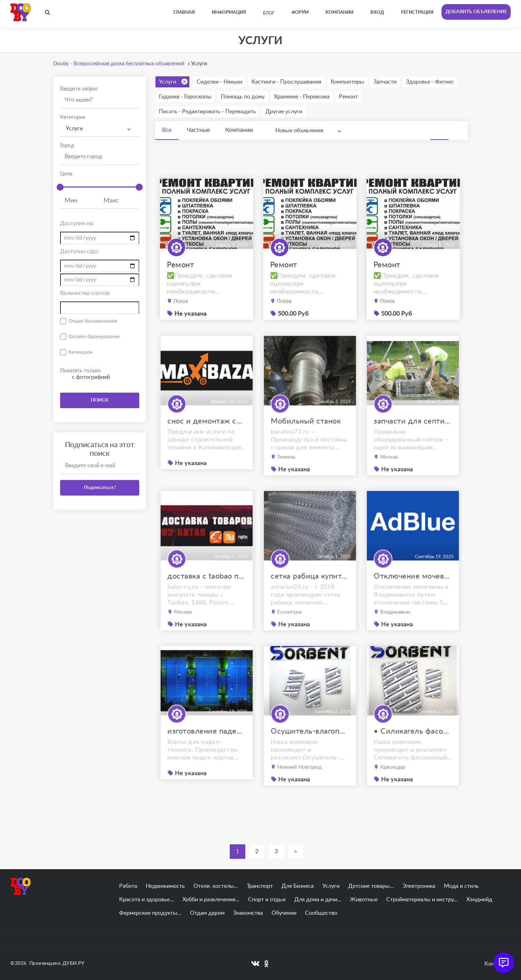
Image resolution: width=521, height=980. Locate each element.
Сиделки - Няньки (219, 82)
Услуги (173, 81)
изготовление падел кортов (207, 748)
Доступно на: (77, 223)
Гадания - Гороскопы (185, 97)
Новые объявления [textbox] (299, 131)
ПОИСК (100, 400)
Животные (364, 900)
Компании (239, 130)
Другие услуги (284, 112)
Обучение (284, 913)
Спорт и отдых (267, 900)
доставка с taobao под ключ (207, 594)
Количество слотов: (85, 293)
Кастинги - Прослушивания (286, 82)
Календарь (80, 352)
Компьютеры (347, 82)
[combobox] (100, 129)
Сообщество (321, 913)
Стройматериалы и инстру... (422, 900)
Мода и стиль (461, 886)
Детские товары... (371, 886)
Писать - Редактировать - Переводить (207, 112)
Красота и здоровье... (146, 900)
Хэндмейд (479, 900)
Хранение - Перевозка (302, 97)
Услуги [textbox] (74, 128)
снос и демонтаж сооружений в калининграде (207, 438)
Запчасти (385, 82)
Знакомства (248, 913)
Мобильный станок (306, 439)
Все (167, 130)
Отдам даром (207, 913)
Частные (198, 130)
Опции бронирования (93, 321)
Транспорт (260, 886)
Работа (128, 886)
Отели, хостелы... (216, 886)
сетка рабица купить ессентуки (310, 594)
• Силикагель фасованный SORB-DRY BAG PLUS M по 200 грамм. (413, 749)
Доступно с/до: (79, 251)
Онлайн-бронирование (94, 337)
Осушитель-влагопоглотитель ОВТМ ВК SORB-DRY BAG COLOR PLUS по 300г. (310, 749)
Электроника (419, 886)
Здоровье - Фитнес (430, 82)
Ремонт (348, 97)
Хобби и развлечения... (211, 900)
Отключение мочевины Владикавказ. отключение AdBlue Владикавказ (413, 594)
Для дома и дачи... (318, 900)
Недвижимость (165, 886)
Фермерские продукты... (150, 913)
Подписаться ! (100, 488)
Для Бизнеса (298, 886)
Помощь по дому (243, 97)
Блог (269, 13)
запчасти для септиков (413, 439)
